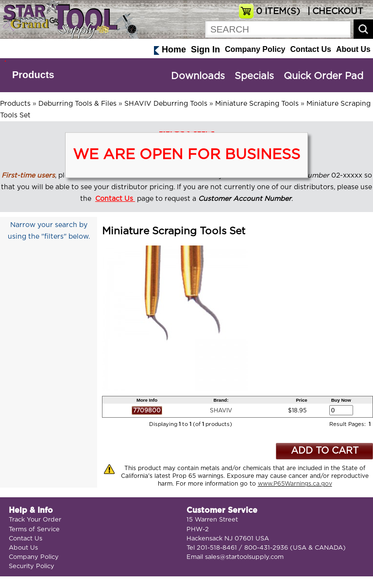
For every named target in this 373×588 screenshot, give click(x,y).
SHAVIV (221, 410)
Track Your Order (35, 520)
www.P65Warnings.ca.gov (295, 484)
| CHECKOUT (334, 12)
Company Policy (255, 49)
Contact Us (310, 49)
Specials (254, 76)
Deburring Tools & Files (77, 104)
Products (33, 75)
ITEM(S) (278, 12)
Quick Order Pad (323, 76)
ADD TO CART (325, 451)
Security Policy (32, 566)
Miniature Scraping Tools (257, 104)
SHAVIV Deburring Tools (166, 104)
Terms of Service (34, 530)
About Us (353, 49)
